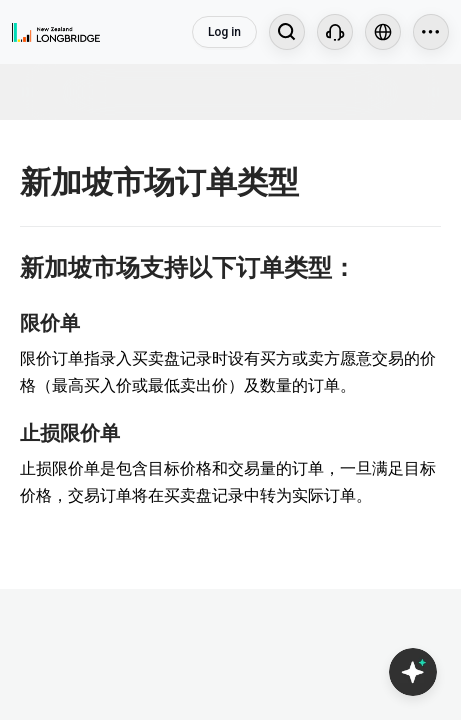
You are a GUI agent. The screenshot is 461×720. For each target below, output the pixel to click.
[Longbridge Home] (56, 32)
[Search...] (287, 32)
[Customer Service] (335, 32)
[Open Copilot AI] (413, 672)
